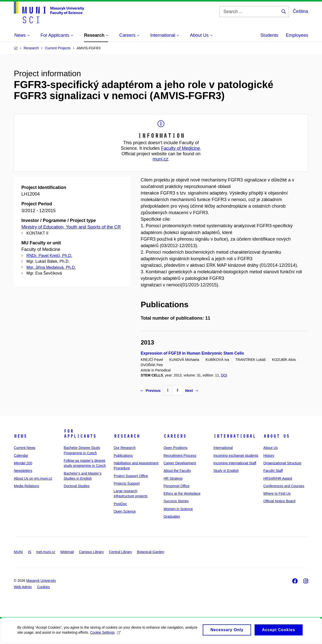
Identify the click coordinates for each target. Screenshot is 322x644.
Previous (151, 391)
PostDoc (120, 504)
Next (191, 391)
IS (30, 552)
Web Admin (23, 587)
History (269, 456)
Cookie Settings (119, 635)
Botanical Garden (150, 552)
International (235, 436)
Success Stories (176, 501)
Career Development (180, 463)
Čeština (300, 11)
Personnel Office (176, 486)
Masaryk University (41, 581)
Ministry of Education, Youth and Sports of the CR (71, 227)
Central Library (120, 552)
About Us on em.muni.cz (33, 478)
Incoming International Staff (235, 463)
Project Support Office (131, 476)
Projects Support (127, 483)
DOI (224, 375)
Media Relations (26, 486)
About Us (276, 436)
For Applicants (80, 434)
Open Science (125, 511)
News (20, 436)
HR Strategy (173, 478)
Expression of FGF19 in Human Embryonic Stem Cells (192, 353)
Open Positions (175, 448)
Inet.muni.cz (46, 552)
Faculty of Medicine (180, 148)
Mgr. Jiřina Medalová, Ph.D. (51, 267)
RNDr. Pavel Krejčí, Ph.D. (49, 256)
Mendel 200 (23, 463)
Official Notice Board (279, 501)
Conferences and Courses (284, 486)
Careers (175, 436)
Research (127, 436)
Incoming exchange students (236, 456)
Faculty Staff (273, 471)
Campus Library (91, 552)
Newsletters (23, 471)
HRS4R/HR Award (278, 478)
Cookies (43, 587)
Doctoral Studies (77, 486)
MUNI (18, 552)
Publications (123, 456)
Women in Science (178, 509)
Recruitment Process (180, 456)
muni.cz (160, 159)
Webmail (67, 552)
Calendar (21, 456)
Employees (297, 35)
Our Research (125, 448)
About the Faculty (177, 471)
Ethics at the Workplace (182, 494)
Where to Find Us (277, 494)
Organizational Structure (282, 463)
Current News (25, 448)
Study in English (226, 471)
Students (269, 35)
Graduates (172, 516)
